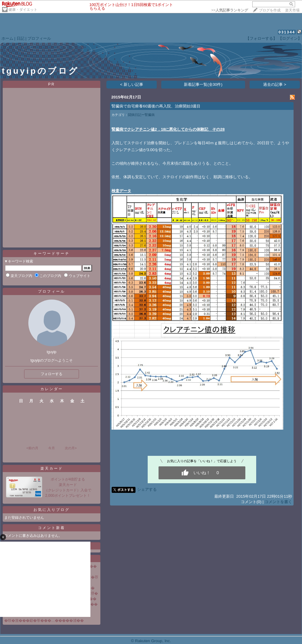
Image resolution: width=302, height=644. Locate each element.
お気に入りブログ (52, 510)
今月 (52, 448)
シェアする (147, 489)
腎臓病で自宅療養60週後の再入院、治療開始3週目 (156, 106)
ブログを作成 (270, 10)
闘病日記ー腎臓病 (141, 115)
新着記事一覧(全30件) (203, 84)
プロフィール (39, 38)
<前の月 (32, 448)
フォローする (52, 374)
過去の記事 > (275, 84)
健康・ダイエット (23, 10)
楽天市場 (292, 10)
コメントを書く (278, 502)
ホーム (7, 38)
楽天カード (52, 468)
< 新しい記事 (132, 84)
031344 (287, 32)
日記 (20, 38)
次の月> (71, 448)
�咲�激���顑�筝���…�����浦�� (44, 621)
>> (230, 10)
